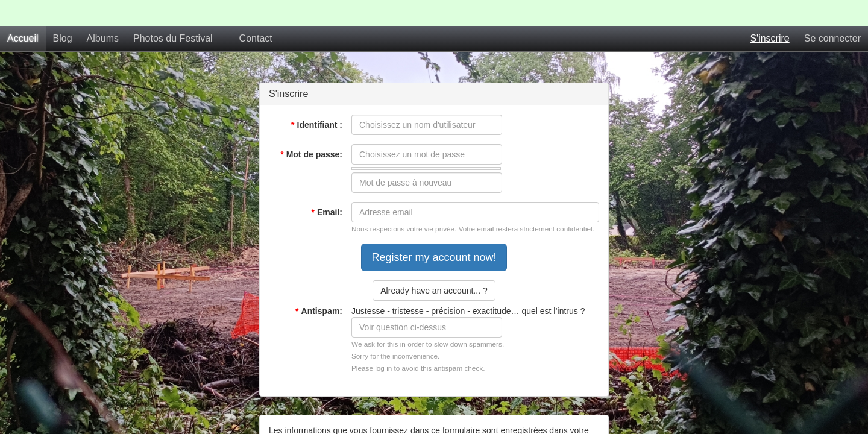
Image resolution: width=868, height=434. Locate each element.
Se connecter (832, 12)
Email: (327, 186)
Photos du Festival (173, 12)
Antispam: (319, 285)
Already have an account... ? (434, 265)
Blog (63, 12)
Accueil (23, 12)
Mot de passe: (311, 128)
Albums (103, 12)
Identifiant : (317, 99)
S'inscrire (769, 12)
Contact (256, 12)
